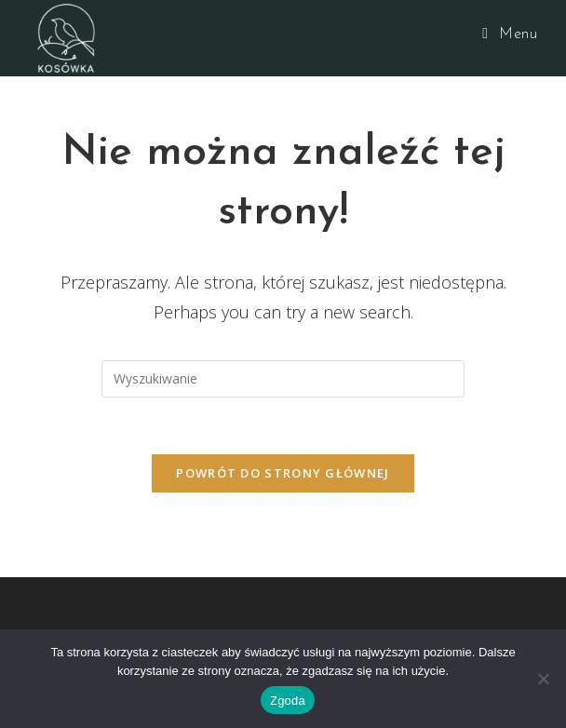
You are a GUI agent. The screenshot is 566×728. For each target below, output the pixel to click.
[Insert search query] (283, 379)
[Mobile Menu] (510, 34)
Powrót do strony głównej (283, 473)
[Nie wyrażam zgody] (543, 679)
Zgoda (288, 701)
